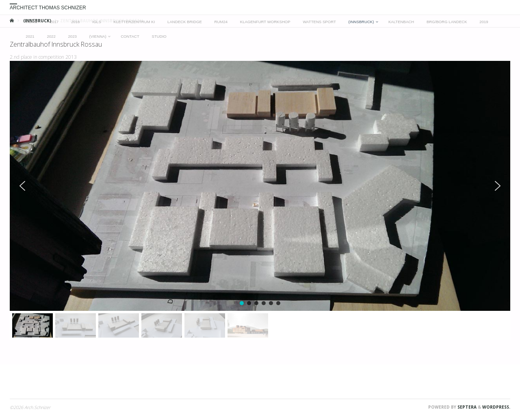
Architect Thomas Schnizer (48, 8)
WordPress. (496, 407)
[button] (22, 186)
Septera (466, 407)
